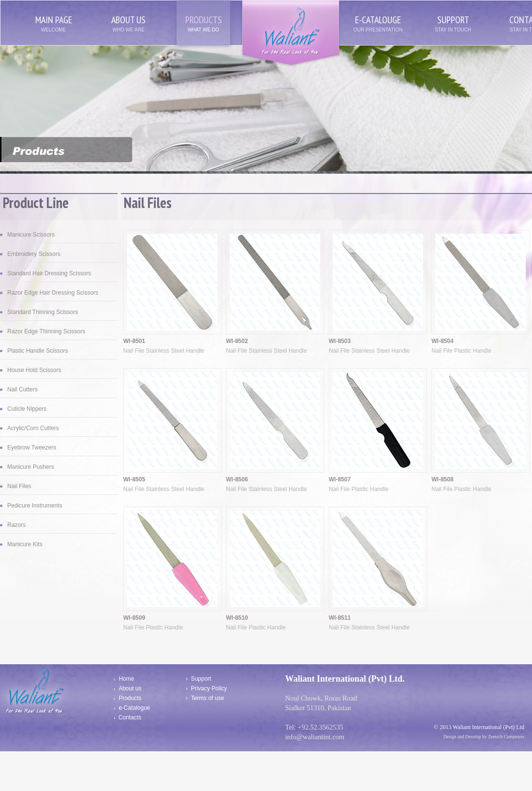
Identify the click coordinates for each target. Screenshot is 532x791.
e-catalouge (378, 20)
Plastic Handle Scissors (37, 351)
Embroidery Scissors (34, 254)
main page (54, 20)
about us (128, 20)
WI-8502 (237, 341)
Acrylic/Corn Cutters (33, 428)
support (453, 20)
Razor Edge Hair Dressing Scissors (53, 293)
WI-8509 (134, 618)
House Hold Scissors (34, 370)
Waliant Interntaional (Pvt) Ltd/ (291, 34)
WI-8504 (442, 341)
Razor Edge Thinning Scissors (46, 331)
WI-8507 (340, 479)
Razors (16, 525)
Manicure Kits (25, 544)
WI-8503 (340, 341)
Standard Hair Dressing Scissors (49, 273)
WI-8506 (237, 479)
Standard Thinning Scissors (43, 312)
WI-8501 (134, 341)
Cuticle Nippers (27, 409)
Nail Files (19, 486)
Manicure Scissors (31, 235)
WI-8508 (442, 479)
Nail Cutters (22, 389)
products (204, 20)
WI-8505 (134, 479)
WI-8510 (237, 618)
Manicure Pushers (31, 467)
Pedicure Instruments (35, 506)
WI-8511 (340, 618)
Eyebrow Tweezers (32, 448)
